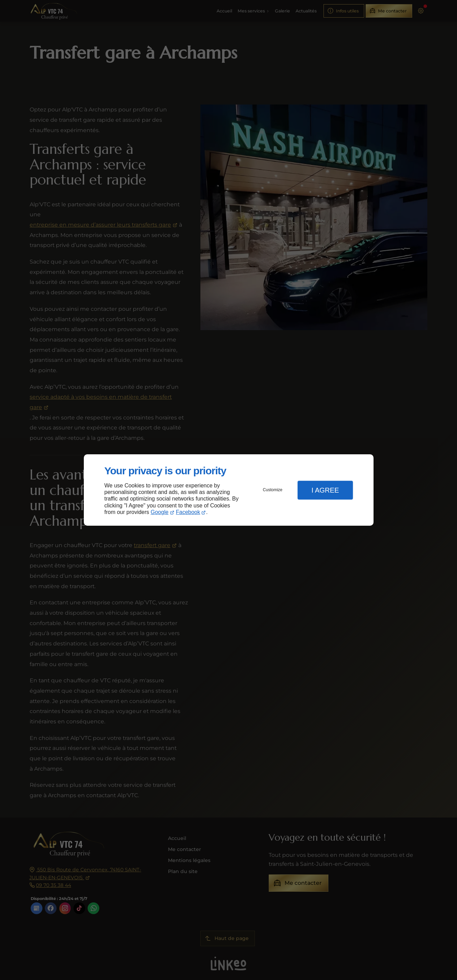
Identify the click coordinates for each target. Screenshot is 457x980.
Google (160, 512)
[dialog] (229, 490)
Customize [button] (273, 490)
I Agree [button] (325, 490)
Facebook (188, 512)
